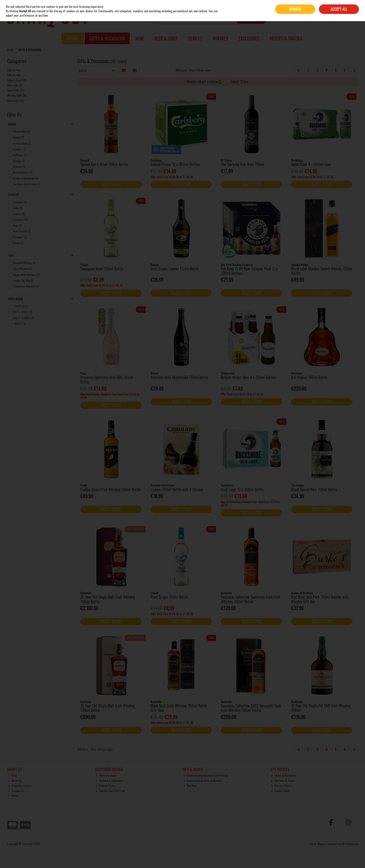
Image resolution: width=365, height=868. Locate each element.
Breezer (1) (19, 167)
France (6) (19, 214)
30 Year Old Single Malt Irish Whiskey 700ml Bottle (108, 599)
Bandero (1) (20, 149)
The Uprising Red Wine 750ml (242, 164)
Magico (322, 844)
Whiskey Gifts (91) (17, 95)
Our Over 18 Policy (283, 780)
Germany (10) (21, 220)
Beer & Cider (166, 38)
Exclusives (249, 38)
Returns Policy (106, 786)
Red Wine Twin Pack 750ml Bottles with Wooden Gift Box (320, 599)
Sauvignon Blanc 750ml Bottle (102, 269)
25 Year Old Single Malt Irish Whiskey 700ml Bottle (108, 708)
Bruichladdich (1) (23, 172)
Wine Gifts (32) (16, 101)
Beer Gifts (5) (15, 85)
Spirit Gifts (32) (16, 90)
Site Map (190, 786)
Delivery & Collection (109, 780)
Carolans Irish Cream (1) (27, 184)
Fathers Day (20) (17, 80)
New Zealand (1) (22, 231)
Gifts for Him (14, 75)
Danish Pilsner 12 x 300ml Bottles (175, 164)
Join (356, 6)
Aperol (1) (18, 137)
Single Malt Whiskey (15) (27, 274)
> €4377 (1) (19, 324)
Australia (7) (20, 202)
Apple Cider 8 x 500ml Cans (311, 164)
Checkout (348, 18)
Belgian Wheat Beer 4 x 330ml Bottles (249, 377)
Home (13, 796)
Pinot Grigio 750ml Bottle (169, 597)
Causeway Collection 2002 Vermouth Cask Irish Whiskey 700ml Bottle (251, 708)
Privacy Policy (281, 786)
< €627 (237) (20, 306)
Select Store (239, 82)
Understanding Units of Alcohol (202, 780)
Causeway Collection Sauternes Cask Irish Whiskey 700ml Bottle (251, 599)
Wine (140, 38)
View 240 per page (200, 70)
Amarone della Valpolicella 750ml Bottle (179, 377)
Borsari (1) (19, 161)
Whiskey (220, 38)
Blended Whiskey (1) (24, 263)
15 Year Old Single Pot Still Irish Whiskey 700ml (321, 708)
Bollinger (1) (20, 155)
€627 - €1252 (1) (23, 312)
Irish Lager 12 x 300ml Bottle (242, 490)
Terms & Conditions (284, 775)
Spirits (195, 38)
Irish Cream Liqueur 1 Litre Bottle (175, 269)
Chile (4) (18, 208)
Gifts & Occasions (107, 38)
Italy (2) (17, 225)
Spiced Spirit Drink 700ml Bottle (104, 164)
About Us (15, 780)
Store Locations (106, 775)
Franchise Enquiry (20, 786)
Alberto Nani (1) (22, 131)
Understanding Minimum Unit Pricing (206, 775)
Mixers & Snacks (286, 38)
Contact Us (16, 791)
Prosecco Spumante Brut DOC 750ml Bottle (107, 379)
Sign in (347, 6)
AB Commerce (350, 844)
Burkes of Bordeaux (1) (26, 178)
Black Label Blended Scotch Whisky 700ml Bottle (322, 271)
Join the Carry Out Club (110, 791)
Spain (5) (18, 243)
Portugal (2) (20, 237)
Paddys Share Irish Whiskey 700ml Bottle (110, 490)
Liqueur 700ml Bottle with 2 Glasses (177, 490)
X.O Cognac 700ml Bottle (309, 377)
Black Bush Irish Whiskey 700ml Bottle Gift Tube (179, 708)
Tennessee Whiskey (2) (26, 286)
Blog (12, 775)
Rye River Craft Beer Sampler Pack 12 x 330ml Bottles (249, 271)
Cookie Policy (280, 791)
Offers (73, 38)
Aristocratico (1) (22, 143)
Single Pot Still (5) (23, 280)
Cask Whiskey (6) (23, 269)
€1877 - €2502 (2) (24, 318)
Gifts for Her (14, 70)
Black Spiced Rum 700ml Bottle (314, 490)
